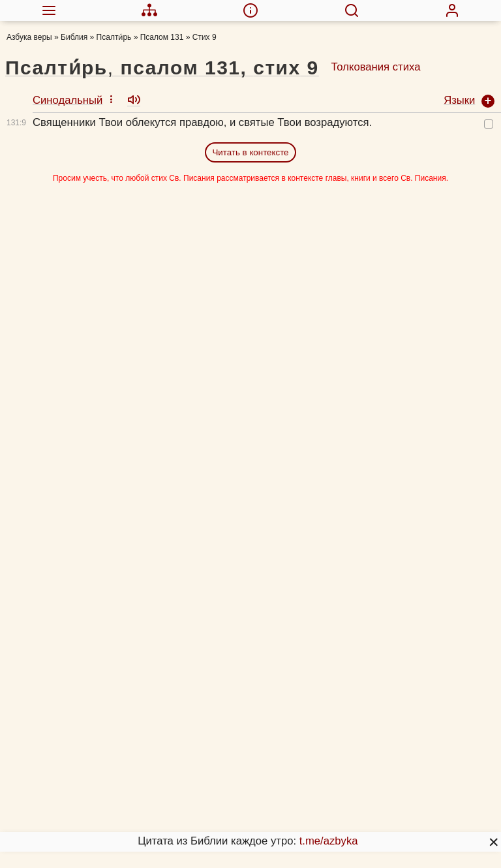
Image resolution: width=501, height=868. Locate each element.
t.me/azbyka (329, 841)
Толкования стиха (375, 67)
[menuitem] (49, 10)
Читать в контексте (250, 152)
